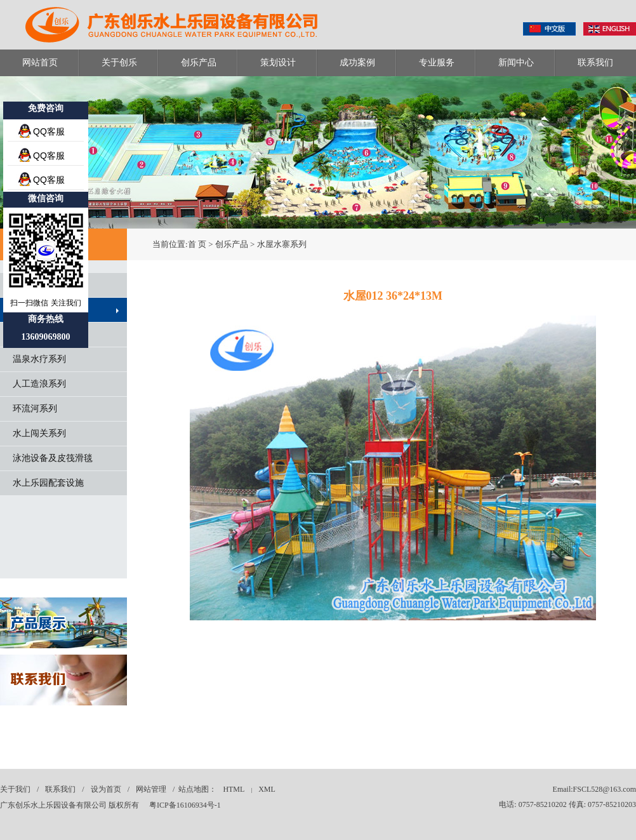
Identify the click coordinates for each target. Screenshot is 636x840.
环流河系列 (35, 409)
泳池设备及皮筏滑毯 (53, 458)
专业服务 (437, 63)
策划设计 (278, 63)
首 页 (197, 244)
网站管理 (151, 789)
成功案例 (357, 63)
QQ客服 (49, 131)
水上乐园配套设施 (48, 483)
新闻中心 (516, 63)
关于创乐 (119, 63)
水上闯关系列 (39, 433)
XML (267, 789)
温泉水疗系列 (39, 359)
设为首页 (106, 789)
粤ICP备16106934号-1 (185, 805)
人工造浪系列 (39, 384)
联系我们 (595, 63)
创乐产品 (199, 63)
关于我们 (15, 789)
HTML (234, 789)
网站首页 (40, 63)
